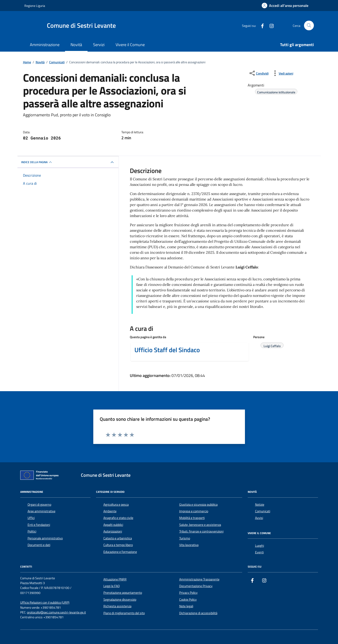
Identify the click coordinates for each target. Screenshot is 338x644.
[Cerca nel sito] (309, 26)
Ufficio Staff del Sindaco (167, 350)
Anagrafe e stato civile (118, 518)
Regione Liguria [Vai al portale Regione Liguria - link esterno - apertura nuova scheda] (35, 6)
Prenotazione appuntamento (123, 593)
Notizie (260, 505)
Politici (32, 531)
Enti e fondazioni (39, 525)
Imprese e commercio (194, 511)
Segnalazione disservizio (120, 599)
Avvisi (259, 518)
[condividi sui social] (259, 73)
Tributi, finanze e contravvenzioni (201, 531)
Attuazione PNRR (115, 579)
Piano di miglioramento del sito (124, 613)
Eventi (259, 552)
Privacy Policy (188, 593)
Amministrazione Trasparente (199, 579)
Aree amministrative (41, 511)
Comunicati (263, 511)
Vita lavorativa (189, 545)
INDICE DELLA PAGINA (37, 162)
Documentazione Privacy (196, 586)
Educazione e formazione (120, 552)
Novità (76, 45)
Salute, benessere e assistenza (200, 525)
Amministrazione (45, 45)
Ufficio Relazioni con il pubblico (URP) (45, 603)
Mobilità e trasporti (192, 518)
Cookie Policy (188, 599)
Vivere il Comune (130, 45)
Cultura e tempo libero (118, 545)
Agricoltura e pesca (116, 505)
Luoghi (260, 546)
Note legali (186, 606)
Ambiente (110, 511)
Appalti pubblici (113, 525)
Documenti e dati (39, 545)
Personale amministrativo (45, 538)
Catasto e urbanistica (118, 538)
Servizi (99, 45)
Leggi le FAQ (112, 586)
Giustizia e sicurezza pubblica (198, 505)
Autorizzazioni (113, 531)
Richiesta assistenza (117, 606)
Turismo (185, 538)
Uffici (31, 518)
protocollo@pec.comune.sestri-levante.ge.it (57, 612)
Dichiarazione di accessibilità (198, 613)
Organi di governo (39, 505)
